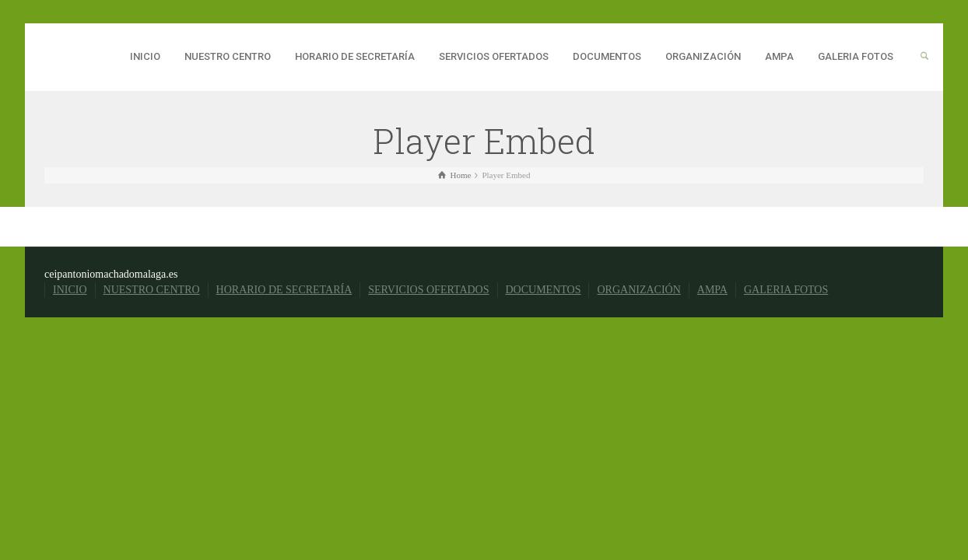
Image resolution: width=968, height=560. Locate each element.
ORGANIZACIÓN (703, 56)
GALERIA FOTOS (856, 56)
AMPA (779, 56)
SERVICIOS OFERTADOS (494, 56)
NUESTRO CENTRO (228, 56)
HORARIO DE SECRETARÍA (355, 56)
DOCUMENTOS (607, 56)
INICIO (145, 56)
